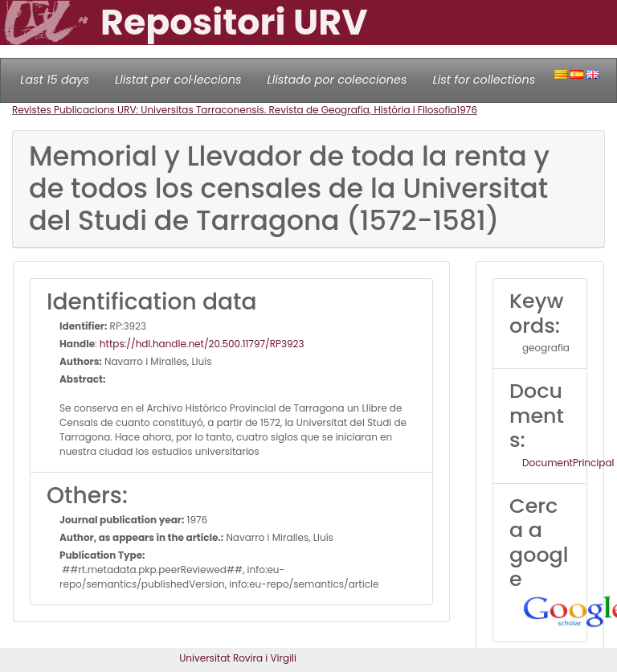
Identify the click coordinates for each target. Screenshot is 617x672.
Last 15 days (55, 80)
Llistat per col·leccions (178, 80)
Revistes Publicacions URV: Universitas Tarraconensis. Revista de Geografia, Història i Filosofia (234, 110)
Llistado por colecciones (337, 80)
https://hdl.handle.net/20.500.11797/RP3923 (202, 344)
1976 (467, 110)
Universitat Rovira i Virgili (238, 658)
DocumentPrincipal (568, 463)
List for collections (484, 80)
